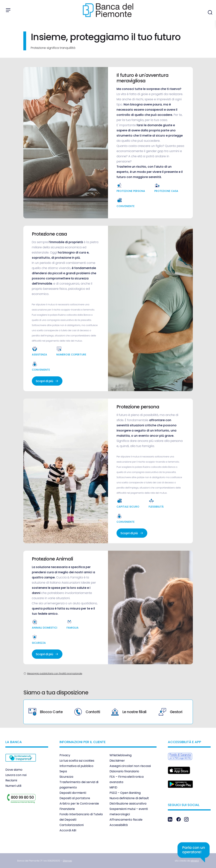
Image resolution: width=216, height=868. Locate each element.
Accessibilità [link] (119, 825)
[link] (21, 764)
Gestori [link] (171, 712)
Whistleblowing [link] (121, 755)
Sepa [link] (63, 771)
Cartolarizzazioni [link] (72, 825)
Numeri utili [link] (13, 786)
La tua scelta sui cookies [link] (77, 761)
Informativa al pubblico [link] (76, 766)
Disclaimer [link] (117, 761)
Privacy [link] (65, 755)
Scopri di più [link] (47, 381)
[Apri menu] (8, 10)
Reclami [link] (11, 780)
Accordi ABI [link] (68, 830)
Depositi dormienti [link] (73, 793)
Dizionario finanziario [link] (124, 771)
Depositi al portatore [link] (75, 798)
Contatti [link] (87, 712)
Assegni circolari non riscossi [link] (130, 766)
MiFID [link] (113, 787)
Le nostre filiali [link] (129, 712)
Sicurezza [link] (66, 777)
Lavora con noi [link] (16, 775)
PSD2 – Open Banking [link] (125, 793)
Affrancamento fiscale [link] (126, 820)
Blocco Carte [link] (45, 712)
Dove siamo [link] (14, 770)
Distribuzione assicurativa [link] (128, 804)
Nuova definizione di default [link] (129, 798)
